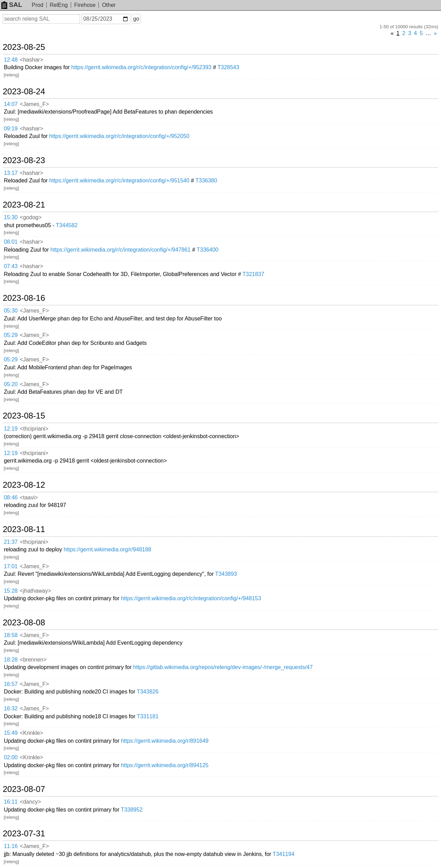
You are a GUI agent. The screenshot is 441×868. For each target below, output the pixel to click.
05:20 (11, 384)
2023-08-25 (24, 47)
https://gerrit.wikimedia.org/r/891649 (165, 741)
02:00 (11, 757)
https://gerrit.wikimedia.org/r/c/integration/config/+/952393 (141, 67)
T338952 (132, 810)
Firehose (85, 5)
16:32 (11, 708)
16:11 (11, 802)
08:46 (11, 497)
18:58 (11, 635)
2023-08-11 (24, 529)
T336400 (208, 250)
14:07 (11, 104)
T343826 (148, 692)
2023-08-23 (24, 160)
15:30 (11, 217)
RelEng (59, 5)
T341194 (283, 854)
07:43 (11, 266)
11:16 (11, 846)
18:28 (11, 660)
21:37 (11, 542)
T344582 (67, 225)
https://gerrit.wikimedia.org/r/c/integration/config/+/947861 (120, 250)
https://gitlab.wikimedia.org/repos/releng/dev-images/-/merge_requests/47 (223, 667)
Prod (38, 5)
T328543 (228, 67)
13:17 (11, 173)
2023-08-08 (24, 623)
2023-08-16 (24, 298)
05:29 (11, 335)
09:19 (11, 129)
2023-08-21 (24, 205)
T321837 (253, 274)
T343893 (226, 574)
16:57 (11, 684)
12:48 (11, 60)
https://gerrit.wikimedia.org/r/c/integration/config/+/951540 (119, 181)
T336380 (206, 181)
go (136, 19)
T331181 (148, 716)
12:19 (11, 429)
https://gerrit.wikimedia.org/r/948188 (107, 549)
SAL (12, 5)
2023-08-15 (24, 416)
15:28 (11, 591)
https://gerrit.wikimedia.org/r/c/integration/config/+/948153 (191, 598)
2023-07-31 (24, 834)
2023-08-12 (24, 485)
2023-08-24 (24, 92)
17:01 (11, 566)
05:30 (11, 311)
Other (109, 5)
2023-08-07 (24, 789)
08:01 (11, 242)
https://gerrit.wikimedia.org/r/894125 (165, 765)
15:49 (11, 733)
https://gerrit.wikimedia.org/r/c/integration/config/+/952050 (119, 136)
